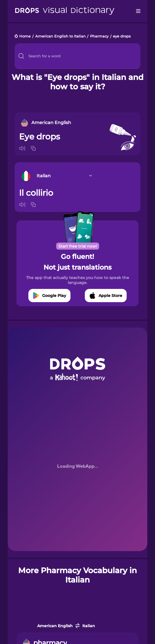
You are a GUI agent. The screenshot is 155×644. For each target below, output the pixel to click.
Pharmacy (99, 37)
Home (25, 37)
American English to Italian (60, 37)
